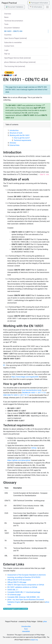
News (6, 17)
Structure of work (16, 133)
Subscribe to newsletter (13, 42)
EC (4, 365)
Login (6, 50)
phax (45, 621)
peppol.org (34, 640)
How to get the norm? (22, 138)
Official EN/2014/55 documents (19, 580)
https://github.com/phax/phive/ (19, 460)
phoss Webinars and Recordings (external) (20, 62)
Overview (8, 14)
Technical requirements (22, 140)
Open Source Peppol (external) (16, 38)
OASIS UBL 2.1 (13, 590)
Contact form (9, 46)
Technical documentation (14, 21)
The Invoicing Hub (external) (15, 66)
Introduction (14, 130)
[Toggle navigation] (47, 7)
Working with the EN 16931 (20, 135)
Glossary (13, 143)
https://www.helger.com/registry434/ (25, 377)
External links (15, 145)
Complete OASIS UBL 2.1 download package (24, 592)
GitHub (34, 448)
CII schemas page (14, 595)
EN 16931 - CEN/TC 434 (13, 31)
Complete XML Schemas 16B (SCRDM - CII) (23, 597)
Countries (8, 35)
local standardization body (31, 390)
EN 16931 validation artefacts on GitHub (22, 587)
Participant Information (39, 3)
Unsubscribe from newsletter (26, 629)
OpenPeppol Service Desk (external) (18, 58)
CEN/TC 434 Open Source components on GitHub (26, 585)
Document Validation (14, 7)
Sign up (7, 54)
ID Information (36, 7)
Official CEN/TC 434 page (17, 582)
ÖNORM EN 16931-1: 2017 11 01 (34, 393)
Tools (6, 24)
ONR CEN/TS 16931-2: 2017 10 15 (16, 395)
